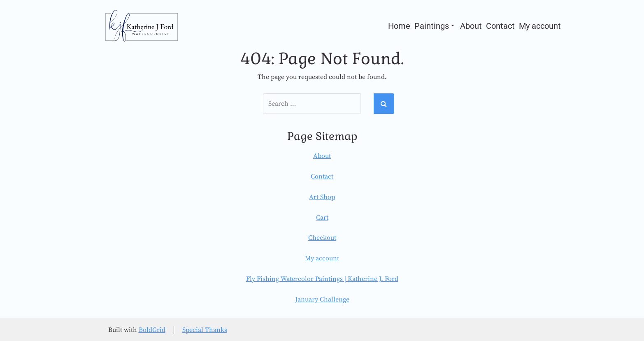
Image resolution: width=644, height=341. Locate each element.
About (471, 26)
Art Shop (322, 197)
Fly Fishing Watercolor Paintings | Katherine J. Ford (322, 279)
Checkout (322, 238)
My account (540, 26)
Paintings (434, 26)
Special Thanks (205, 330)
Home (399, 26)
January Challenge (322, 299)
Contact (500, 26)
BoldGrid (152, 330)
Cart (322, 218)
